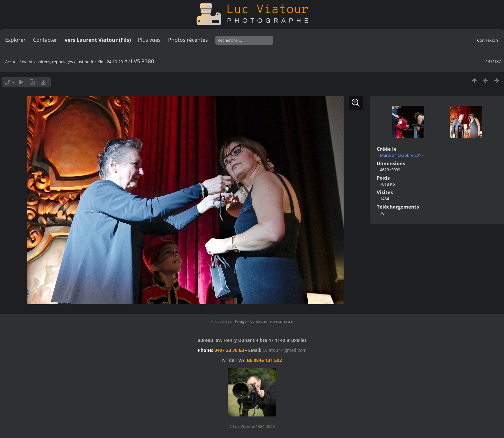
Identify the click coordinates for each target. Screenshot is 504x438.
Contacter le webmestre (271, 321)
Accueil (12, 62)
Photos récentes (188, 40)
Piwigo (241, 321)
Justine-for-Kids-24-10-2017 (102, 62)
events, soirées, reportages (48, 62)
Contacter (45, 40)
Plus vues (149, 40)
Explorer (15, 40)
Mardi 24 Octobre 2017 (402, 155)
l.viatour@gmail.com (285, 350)
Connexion (487, 40)
